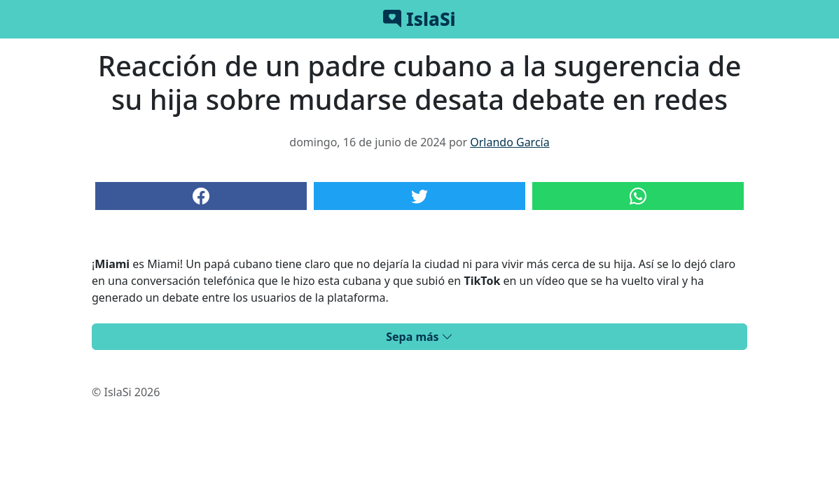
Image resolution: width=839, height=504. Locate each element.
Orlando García (509, 142)
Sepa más (419, 337)
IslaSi (419, 19)
